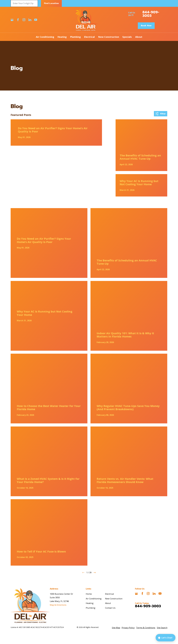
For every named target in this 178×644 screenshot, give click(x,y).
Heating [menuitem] (62, 37)
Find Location (51, 3)
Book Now (146, 26)
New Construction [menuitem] (109, 37)
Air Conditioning (94, 599)
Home (89, 594)
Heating (90, 603)
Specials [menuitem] (127, 37)
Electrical (109, 594)
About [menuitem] (139, 37)
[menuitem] (116, 628)
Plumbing (91, 608)
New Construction (114, 599)
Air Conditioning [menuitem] (45, 37)
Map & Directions (58, 605)
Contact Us (110, 608)
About (108, 603)
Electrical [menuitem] (89, 37)
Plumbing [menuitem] (75, 37)
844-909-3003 (151, 14)
